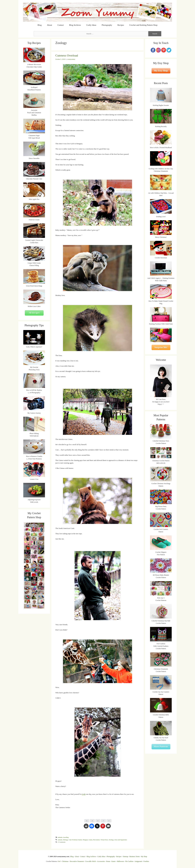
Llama (91, 840)
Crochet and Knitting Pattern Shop (143, 25)
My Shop (144, 856)
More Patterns (161, 747)
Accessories (101, 861)
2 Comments (62, 842)
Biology (66, 840)
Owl (59, 861)
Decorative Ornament (77, 861)
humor (80, 840)
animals (60, 837)
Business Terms (135, 856)
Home (108, 861)
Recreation (97, 840)
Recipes (121, 25)
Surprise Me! (161, 347)
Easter (113, 861)
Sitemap (125, 856)
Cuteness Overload (67, 55)
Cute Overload (73, 840)
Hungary (85, 840)
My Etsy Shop (161, 71)
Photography (107, 25)
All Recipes (34, 313)
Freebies (146, 861)
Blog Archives (75, 25)
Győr (84, 794)
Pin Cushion (129, 861)
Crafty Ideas (91, 25)
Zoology (111, 840)
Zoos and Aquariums (121, 840)
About (50, 25)
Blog (40, 25)
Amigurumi (138, 861)
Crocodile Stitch (90, 861)
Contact (61, 25)
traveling (66, 837)
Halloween (120, 861)
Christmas (65, 861)
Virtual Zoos (104, 840)
